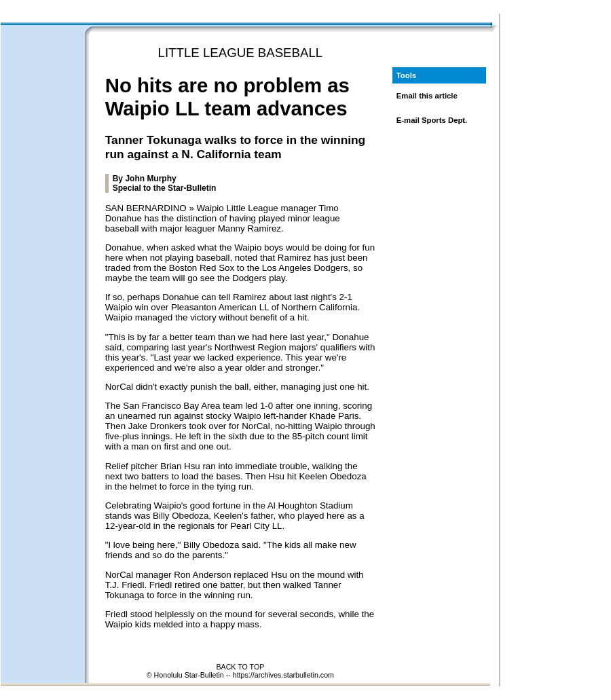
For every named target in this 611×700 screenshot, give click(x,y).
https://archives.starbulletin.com (283, 675)
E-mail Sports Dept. (432, 120)
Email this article (427, 96)
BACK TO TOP (240, 667)
